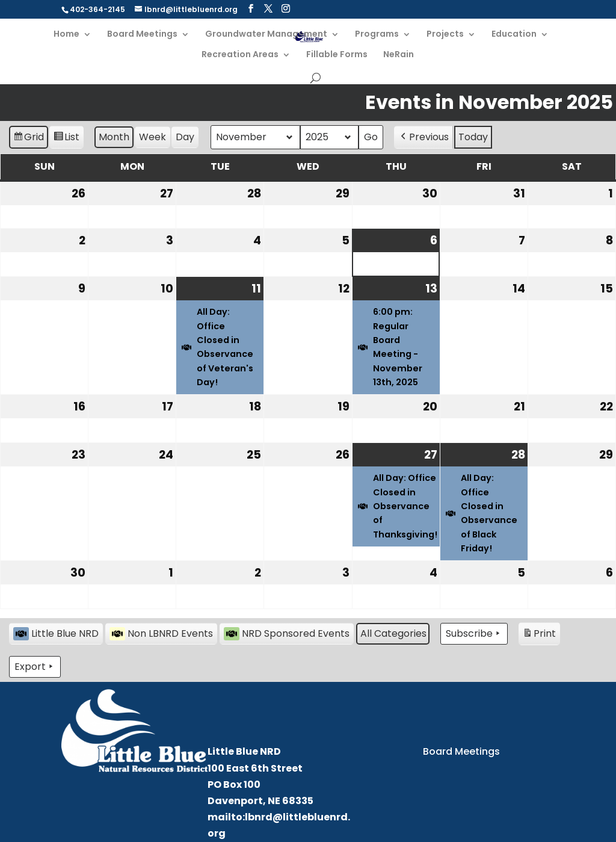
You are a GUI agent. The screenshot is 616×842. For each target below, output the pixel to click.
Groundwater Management (266, 35)
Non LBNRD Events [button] (161, 633)
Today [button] (473, 137)
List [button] (66, 139)
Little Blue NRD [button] (56, 633)
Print (539, 635)
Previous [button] (423, 137)
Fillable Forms (337, 55)
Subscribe (474, 634)
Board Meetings (142, 35)
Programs (377, 35)
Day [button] (185, 137)
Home (66, 35)
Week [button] (152, 137)
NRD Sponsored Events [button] (287, 633)
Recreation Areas (240, 55)
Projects (445, 35)
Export (35, 667)
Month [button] (114, 137)
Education (514, 35)
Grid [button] (28, 139)
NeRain (399, 55)
